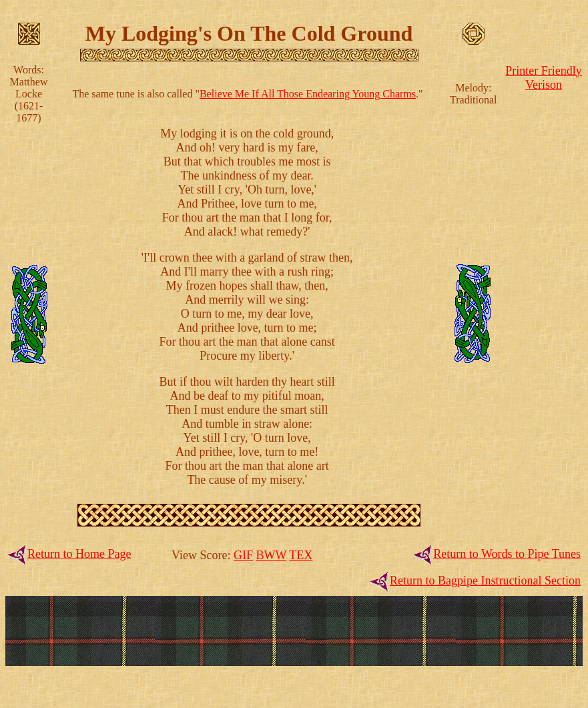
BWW (271, 555)
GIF (243, 555)
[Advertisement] (544, 295)
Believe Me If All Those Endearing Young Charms (308, 94)
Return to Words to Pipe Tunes (507, 554)
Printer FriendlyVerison (544, 78)
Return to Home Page (79, 554)
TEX (301, 555)
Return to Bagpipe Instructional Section (485, 581)
